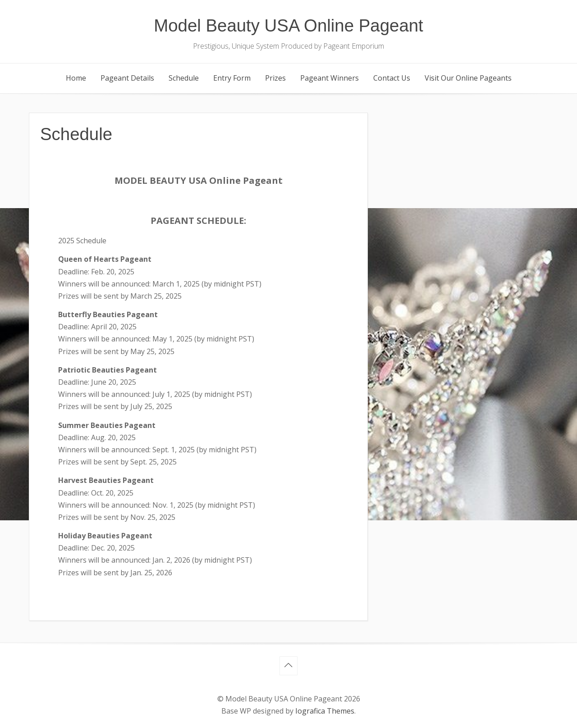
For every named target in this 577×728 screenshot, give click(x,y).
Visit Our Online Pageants (468, 78)
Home (76, 78)
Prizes (275, 78)
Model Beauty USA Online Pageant (288, 25)
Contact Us (392, 78)
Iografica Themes (325, 711)
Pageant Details (127, 78)
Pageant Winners (330, 78)
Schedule (184, 78)
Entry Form (232, 78)
